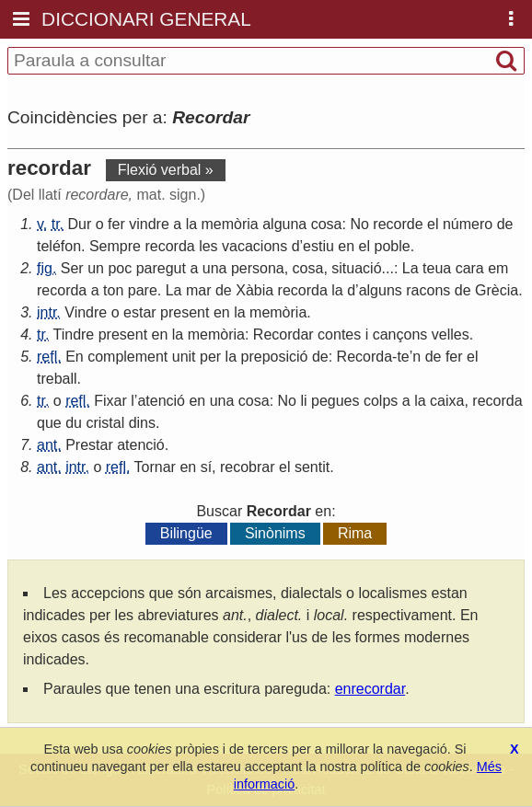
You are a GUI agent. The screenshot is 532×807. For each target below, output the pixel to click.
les (208, 246)
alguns (381, 290)
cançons (400, 334)
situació (356, 268)
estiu (318, 246)
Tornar (155, 467)
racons (428, 290)
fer (116, 224)
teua (437, 268)
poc (120, 268)
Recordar (283, 334)
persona (258, 268)
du (74, 423)
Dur (80, 224)
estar (140, 312)
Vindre (86, 312)
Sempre (115, 246)
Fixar (110, 401)
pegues (335, 401)
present (185, 312)
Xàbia (254, 290)
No (359, 224)
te (403, 357)
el (433, 224)
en (346, 246)
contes (339, 334)
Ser (72, 268)
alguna (284, 224)
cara (470, 268)
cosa (327, 224)
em (498, 268)
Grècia (497, 290)
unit (184, 357)
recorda (169, 246)
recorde (398, 224)
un (96, 268)
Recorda (364, 357)
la (191, 224)
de (505, 224)
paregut (161, 268)
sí (206, 467)
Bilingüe (186, 533)
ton (113, 290)
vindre (149, 224)
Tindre (74, 334)
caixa (447, 401)
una (215, 268)
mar (199, 290)
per (210, 357)
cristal (105, 423)
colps (381, 401)
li (303, 401)
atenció (161, 401)
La (411, 268)
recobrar (248, 467)
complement (127, 357)
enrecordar (370, 689)
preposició (275, 357)
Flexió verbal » (166, 170)
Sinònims (275, 533)
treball (57, 379)
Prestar (89, 445)
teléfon (59, 246)
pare (143, 290)
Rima (355, 533)
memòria (230, 224)
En (75, 357)
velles (451, 334)
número (468, 224)
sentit (312, 467)
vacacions (254, 246)
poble (393, 246)
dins (142, 423)
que (49, 423)
